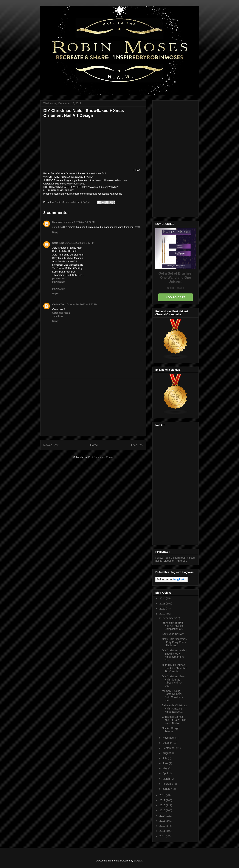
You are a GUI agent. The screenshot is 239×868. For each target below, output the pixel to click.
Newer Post (51, 445)
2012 (163, 826)
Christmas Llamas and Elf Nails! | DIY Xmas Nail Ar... (174, 720)
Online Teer (59, 304)
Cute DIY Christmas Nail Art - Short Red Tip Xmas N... (175, 668)
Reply (55, 232)
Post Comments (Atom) (101, 457)
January (167, 789)
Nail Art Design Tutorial (171, 730)
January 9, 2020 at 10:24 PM (80, 222)
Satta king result (61, 313)
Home (94, 445)
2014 (163, 816)
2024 (163, 598)
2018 (163, 795)
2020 (163, 609)
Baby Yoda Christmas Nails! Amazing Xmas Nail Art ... (174, 709)
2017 (163, 800)
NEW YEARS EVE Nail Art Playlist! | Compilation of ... (173, 626)
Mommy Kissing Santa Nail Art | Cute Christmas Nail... (172, 696)
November (169, 738)
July (165, 758)
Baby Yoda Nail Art (173, 634)
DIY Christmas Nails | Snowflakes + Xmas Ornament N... (174, 655)
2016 (163, 805)
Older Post (136, 445)
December (169, 618)
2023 (163, 604)
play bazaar (59, 278)
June (166, 763)
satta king (58, 227)
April (165, 773)
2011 (163, 831)
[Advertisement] (93, 407)
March (166, 779)
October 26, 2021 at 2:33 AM (82, 304)
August (167, 753)
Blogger (138, 861)
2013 (163, 821)
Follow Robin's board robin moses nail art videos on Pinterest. (175, 559)
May (165, 768)
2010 (163, 836)
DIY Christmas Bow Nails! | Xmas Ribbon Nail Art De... (173, 681)
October (167, 743)
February (168, 784)
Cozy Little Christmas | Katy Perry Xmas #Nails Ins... (174, 642)
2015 (163, 810)
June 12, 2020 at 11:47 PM (80, 243)
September (169, 748)
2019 (163, 614)
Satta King (58, 243)
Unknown (58, 222)
